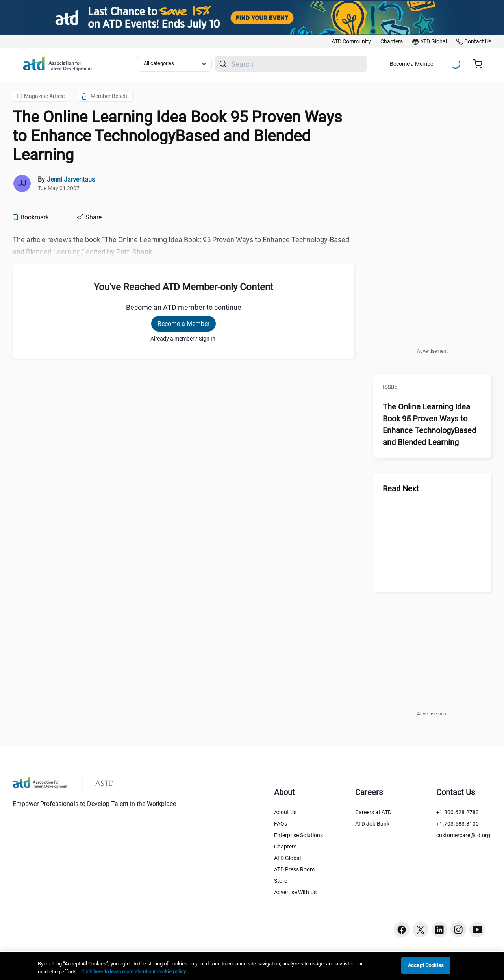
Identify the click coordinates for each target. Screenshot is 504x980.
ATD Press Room (294, 869)
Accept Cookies (426, 965)
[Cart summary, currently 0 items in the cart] (481, 64)
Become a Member (412, 64)
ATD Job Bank (372, 824)
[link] (351, 42)
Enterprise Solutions (298, 835)
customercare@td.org (463, 835)
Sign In (207, 339)
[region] (252, 966)
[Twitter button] (421, 930)
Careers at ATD (373, 812)
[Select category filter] (174, 64)
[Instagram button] (458, 930)
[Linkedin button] (439, 930)
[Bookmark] (30, 217)
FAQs (281, 824)
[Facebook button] (402, 930)
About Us (285, 812)
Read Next (401, 489)
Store (281, 881)
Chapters (285, 847)
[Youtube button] (477, 930)
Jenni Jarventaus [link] (71, 179)
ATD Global (287, 858)
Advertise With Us (295, 892)
